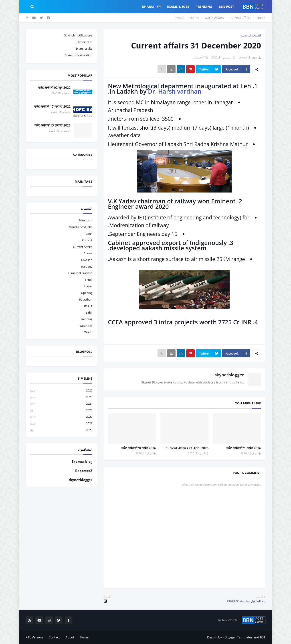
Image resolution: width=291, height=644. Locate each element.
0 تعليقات (198, 57)
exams (88, 253)
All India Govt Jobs (80, 227)
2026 (61, 391)
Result (179, 18)
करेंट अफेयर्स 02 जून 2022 (54, 87)
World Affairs (214, 18)
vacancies (86, 326)
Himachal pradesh (80, 273)
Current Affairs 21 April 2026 (187, 448)
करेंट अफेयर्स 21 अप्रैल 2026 (244, 448)
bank (89, 234)
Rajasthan (86, 299)
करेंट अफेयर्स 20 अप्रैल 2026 (139, 448)
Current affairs (240, 18)
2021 (61, 424)
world (88, 332)
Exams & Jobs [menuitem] (178, 7)
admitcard (85, 220)
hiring (88, 286)
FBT (263, 637)
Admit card (85, 42)
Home (261, 18)
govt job (87, 260)
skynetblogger (229, 375)
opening (87, 293)
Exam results (84, 48)
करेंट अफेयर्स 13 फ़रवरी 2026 (53, 125)
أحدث (260, 597)
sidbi (89, 313)
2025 (61, 397)
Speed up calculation (79, 55)
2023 (61, 410)
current (87, 240)
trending (86, 319)
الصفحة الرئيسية (251, 35)
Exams (194, 18)
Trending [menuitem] (204, 7)
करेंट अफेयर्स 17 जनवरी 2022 (52, 106)
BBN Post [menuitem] (226, 7)
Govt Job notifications (78, 35)
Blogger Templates (239, 637)
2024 (61, 404)
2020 (61, 430)
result (88, 306)
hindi (89, 280)
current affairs (83, 247)
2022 (61, 417)
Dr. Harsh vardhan (175, 91)
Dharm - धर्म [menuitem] (151, 7)
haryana (87, 267)
